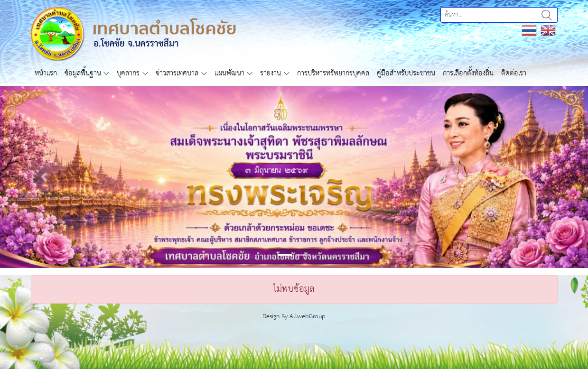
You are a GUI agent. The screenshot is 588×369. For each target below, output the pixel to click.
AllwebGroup (308, 317)
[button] (44, 177)
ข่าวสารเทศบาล (177, 73)
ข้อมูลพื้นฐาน (83, 73)
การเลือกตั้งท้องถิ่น (468, 73)
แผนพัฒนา (229, 73)
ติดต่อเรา (514, 73)
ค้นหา (547, 15)
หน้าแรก (46, 73)
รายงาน (271, 73)
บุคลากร (128, 73)
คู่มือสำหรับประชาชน (406, 73)
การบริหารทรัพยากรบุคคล (333, 73)
